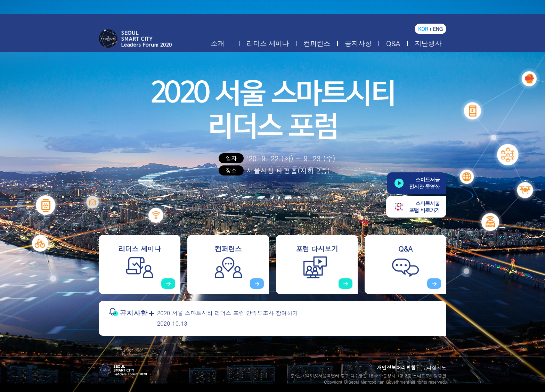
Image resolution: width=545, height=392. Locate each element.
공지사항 (358, 43)
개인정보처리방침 (396, 367)
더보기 (151, 314)
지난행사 (428, 43)
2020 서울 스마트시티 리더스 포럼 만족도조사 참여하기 (227, 313)
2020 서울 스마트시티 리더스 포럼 (135, 39)
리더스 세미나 (267, 43)
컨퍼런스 (317, 43)
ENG (438, 29)
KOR (423, 29)
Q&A (393, 43)
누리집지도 (434, 367)
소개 (217, 43)
